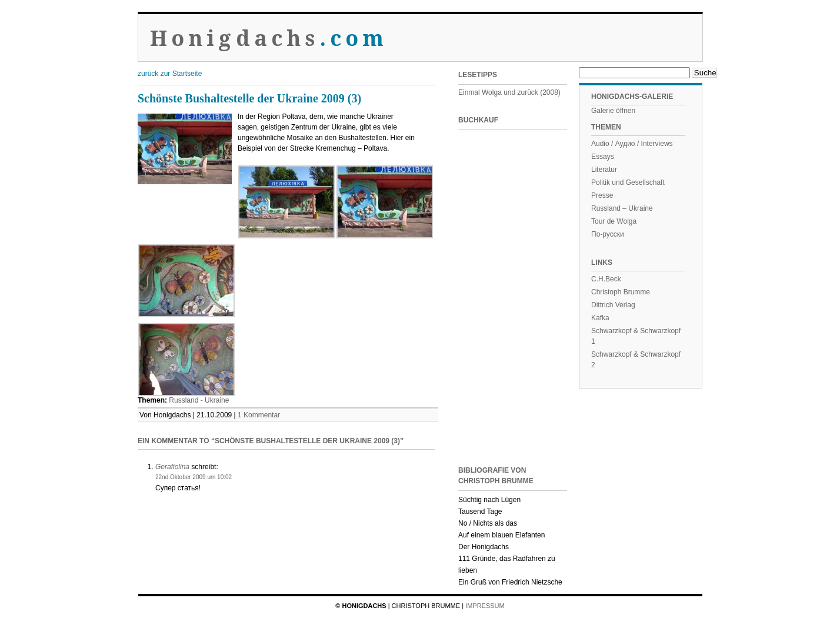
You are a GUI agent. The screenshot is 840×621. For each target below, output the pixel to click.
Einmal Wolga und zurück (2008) (509, 92)
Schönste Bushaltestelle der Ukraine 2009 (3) (249, 98)
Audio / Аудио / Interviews (632, 144)
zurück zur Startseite (170, 74)
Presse (602, 195)
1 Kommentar (259, 415)
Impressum (485, 606)
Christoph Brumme (621, 292)
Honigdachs (269, 39)
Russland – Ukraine (622, 208)
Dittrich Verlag (613, 305)
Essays (603, 157)
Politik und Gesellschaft (628, 182)
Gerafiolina (172, 467)
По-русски (608, 234)
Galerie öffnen (613, 111)
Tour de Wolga (614, 221)
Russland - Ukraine (199, 400)
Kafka (600, 318)
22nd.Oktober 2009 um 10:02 (194, 477)
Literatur (604, 170)
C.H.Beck (606, 279)
